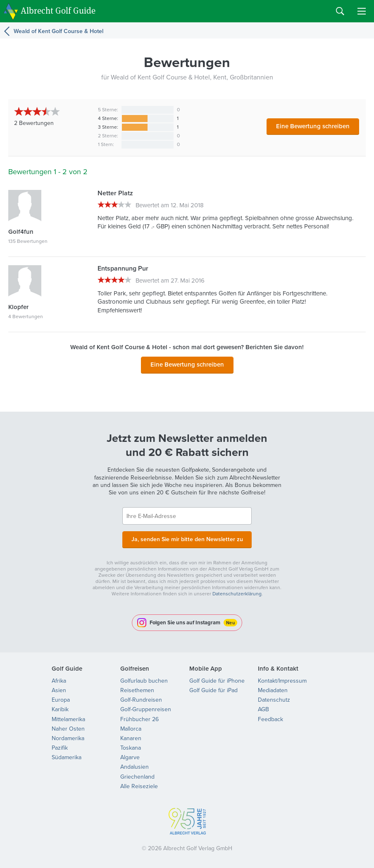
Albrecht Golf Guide (58, 11)
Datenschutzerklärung (237, 593)
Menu (362, 11)
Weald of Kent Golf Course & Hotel (58, 31)
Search (340, 11)
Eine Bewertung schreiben (313, 126)
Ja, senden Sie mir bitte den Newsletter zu (187, 539)
